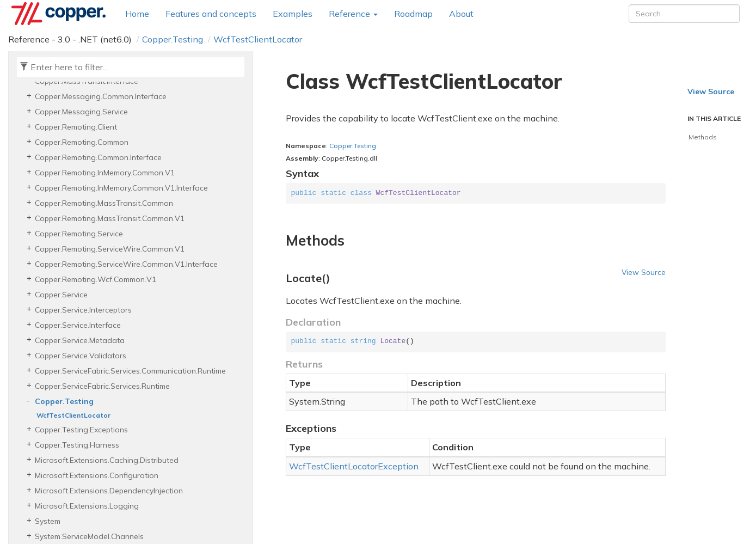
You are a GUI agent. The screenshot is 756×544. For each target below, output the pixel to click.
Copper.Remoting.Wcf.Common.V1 (96, 279)
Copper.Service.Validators (81, 356)
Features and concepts (211, 14)
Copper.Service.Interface (78, 325)
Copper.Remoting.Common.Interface (98, 157)
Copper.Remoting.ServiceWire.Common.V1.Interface (126, 264)
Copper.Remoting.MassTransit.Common (104, 203)
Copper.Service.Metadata (80, 340)
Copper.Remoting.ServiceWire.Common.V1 (110, 249)
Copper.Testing (173, 39)
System (48, 521)
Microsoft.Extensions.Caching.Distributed (107, 460)
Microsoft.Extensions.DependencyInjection (109, 491)
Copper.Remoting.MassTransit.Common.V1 (110, 218)
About (461, 14)
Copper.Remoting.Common (82, 142)
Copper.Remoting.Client (76, 127)
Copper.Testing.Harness (77, 445)
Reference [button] (353, 14)
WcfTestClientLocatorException (354, 466)
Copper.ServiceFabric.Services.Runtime (102, 386)
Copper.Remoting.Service (79, 234)
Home (137, 14)
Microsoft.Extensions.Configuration (97, 475)
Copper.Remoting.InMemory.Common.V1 (105, 173)
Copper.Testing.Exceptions (81, 430)
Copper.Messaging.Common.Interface (101, 96)
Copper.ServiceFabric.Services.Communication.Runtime (130, 371)
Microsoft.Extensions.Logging (87, 506)
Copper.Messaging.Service (81, 112)
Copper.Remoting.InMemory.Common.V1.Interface (121, 188)
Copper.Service (61, 295)
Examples (293, 14)
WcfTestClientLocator (258, 39)
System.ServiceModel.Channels (89, 536)
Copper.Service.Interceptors (83, 310)
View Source (644, 272)
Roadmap (413, 14)
